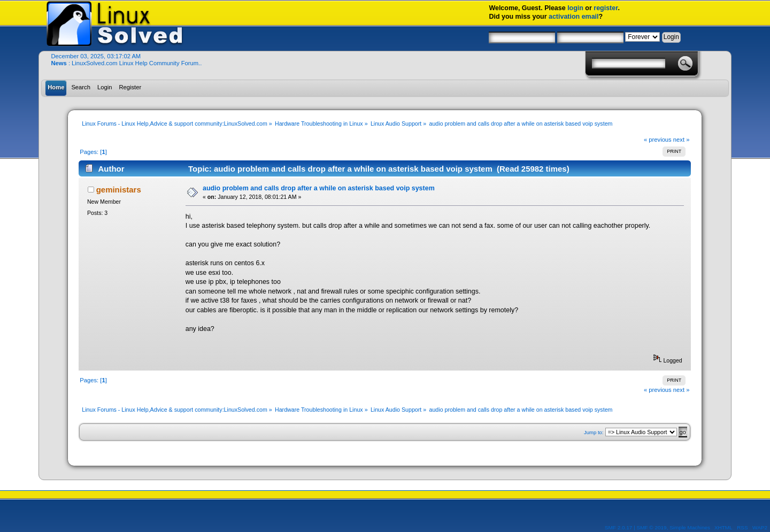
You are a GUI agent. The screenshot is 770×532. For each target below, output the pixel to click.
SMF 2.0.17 (619, 527)
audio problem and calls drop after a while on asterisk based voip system (319, 188)
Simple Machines (690, 527)
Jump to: (594, 432)
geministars (119, 190)
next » (682, 140)
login (575, 8)
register (606, 8)
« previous (658, 140)
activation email (574, 17)
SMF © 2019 (652, 527)
